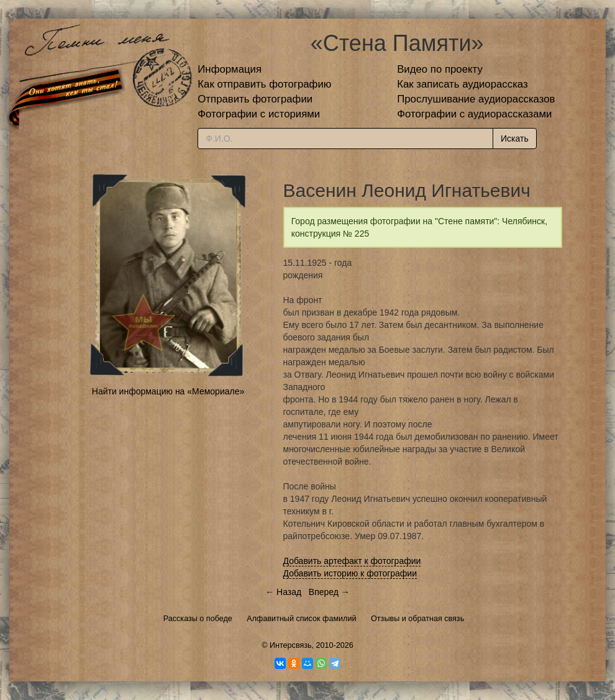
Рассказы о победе (198, 619)
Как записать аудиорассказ (462, 84)
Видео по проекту (440, 69)
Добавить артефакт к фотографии (352, 561)
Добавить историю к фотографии (350, 573)
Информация (230, 69)
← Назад (283, 592)
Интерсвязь (291, 645)
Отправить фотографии (255, 99)
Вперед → (329, 592)
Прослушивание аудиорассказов (476, 99)
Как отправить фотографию (264, 84)
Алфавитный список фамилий (301, 619)
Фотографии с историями (259, 114)
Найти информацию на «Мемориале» (168, 391)
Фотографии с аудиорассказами (474, 114)
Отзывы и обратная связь (417, 619)
